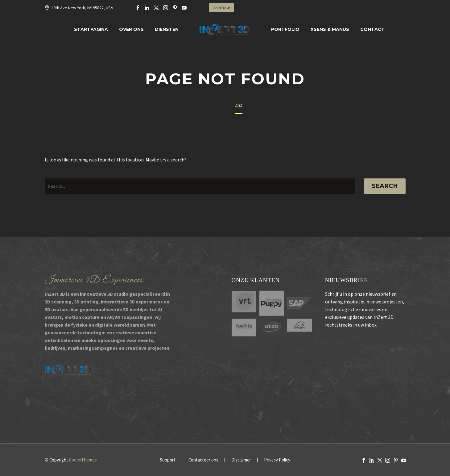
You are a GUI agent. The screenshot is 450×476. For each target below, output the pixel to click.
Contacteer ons (203, 460)
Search (385, 186)
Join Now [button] (221, 8)
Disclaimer (241, 460)
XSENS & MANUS (330, 29)
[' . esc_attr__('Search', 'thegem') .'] (200, 186)
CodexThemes (83, 460)
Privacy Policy (277, 460)
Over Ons (131, 29)
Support (168, 460)
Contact (372, 29)
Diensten (167, 29)
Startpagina (91, 29)
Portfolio (285, 29)
